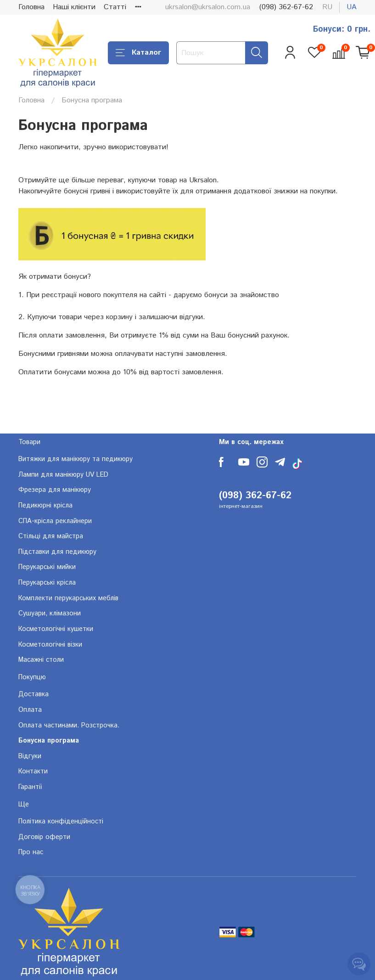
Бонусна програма (49, 741)
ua (352, 7)
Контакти (33, 772)
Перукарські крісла (47, 583)
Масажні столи (41, 660)
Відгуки (30, 756)
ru (327, 7)
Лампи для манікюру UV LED (63, 475)
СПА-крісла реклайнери (55, 521)
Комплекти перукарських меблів (68, 598)
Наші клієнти (74, 7)
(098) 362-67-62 (286, 7)
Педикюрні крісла (45, 506)
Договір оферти (44, 837)
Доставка (34, 694)
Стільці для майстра (51, 536)
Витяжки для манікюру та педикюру (76, 459)
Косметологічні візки (50, 645)
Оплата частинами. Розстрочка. (69, 726)
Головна (31, 7)
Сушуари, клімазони (50, 614)
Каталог (138, 53)
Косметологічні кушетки (56, 629)
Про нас (31, 852)
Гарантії (30, 787)
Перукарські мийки (47, 567)
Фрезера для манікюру (55, 490)
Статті (115, 7)
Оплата (30, 710)
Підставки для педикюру (57, 552)
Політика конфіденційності (61, 822)
